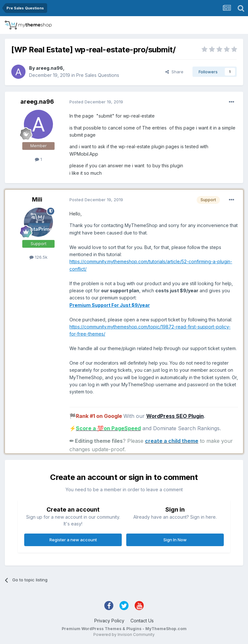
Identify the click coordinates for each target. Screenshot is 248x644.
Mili (37, 199)
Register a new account (73, 540)
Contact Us (142, 621)
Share (174, 72)
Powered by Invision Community (124, 634)
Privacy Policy (109, 621)
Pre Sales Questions (98, 75)
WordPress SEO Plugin (175, 416)
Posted (96, 102)
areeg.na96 (49, 68)
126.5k (38, 257)
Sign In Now (175, 540)
